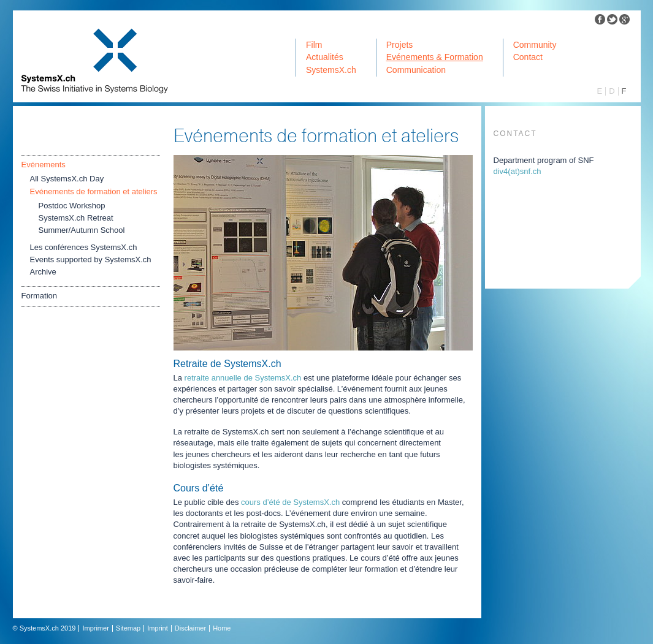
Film (314, 45)
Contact (528, 57)
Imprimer (95, 628)
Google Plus (625, 20)
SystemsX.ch (331, 70)
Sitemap (128, 628)
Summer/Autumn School (82, 230)
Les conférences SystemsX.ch (84, 247)
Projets (400, 45)
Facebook (600, 20)
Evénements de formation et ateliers (94, 191)
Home (222, 628)
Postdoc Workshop (72, 206)
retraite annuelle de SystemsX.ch (243, 378)
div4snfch (517, 171)
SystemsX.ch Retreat (76, 218)
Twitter (613, 20)
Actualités (325, 57)
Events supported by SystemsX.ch (91, 259)
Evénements (44, 165)
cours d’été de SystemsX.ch (290, 502)
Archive (43, 272)
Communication (416, 70)
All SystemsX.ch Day (67, 179)
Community (535, 45)
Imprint (158, 628)
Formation (40, 296)
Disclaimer (190, 628)
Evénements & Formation (435, 57)
